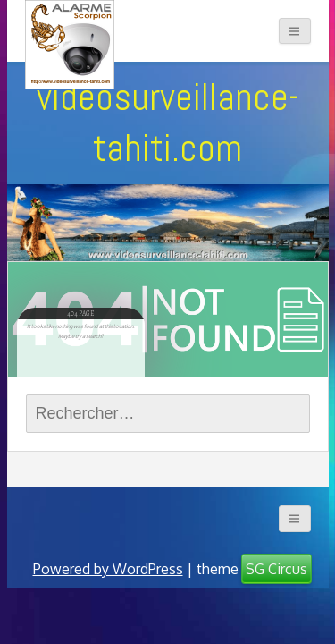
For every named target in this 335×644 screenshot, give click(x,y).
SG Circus (276, 569)
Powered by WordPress (108, 569)
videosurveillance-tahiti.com (168, 122)
